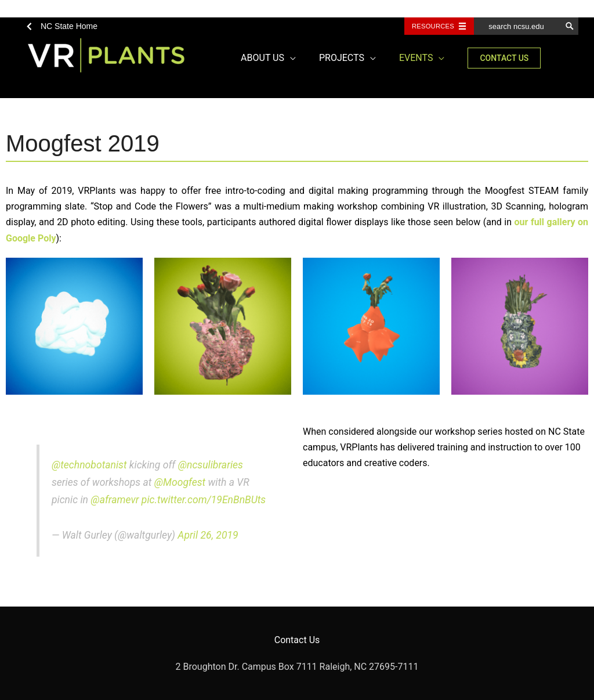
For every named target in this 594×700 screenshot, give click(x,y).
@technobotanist (89, 465)
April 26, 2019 (208, 535)
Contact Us (297, 640)
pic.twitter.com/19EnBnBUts (204, 500)
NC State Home (69, 26)
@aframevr (115, 500)
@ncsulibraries (211, 465)
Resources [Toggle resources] (433, 26)
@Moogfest (180, 482)
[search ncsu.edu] (517, 26)
